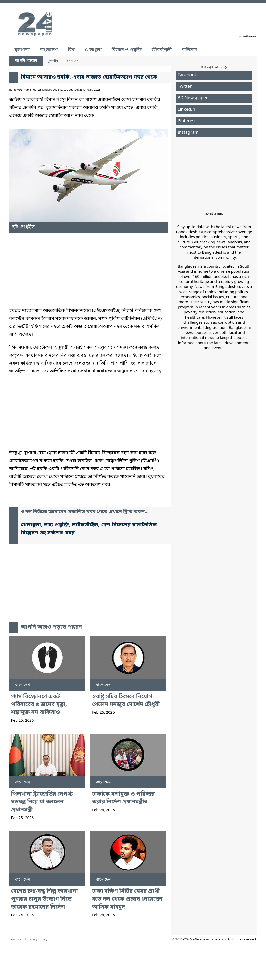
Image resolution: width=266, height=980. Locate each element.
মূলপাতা (22, 50)
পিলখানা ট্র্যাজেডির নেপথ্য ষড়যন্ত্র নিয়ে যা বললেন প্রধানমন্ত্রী (42, 802)
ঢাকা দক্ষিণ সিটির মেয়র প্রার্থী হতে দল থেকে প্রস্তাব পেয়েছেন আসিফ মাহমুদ (127, 899)
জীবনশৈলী (162, 50)
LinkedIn (186, 110)
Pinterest (187, 121)
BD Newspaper (193, 98)
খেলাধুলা (93, 50)
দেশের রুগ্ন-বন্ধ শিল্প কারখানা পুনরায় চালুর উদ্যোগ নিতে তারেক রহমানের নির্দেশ (45, 899)
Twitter (185, 87)
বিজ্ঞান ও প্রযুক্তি (127, 50)
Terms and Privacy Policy (29, 940)
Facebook (187, 75)
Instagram (188, 133)
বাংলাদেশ (49, 50)
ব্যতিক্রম (189, 50)
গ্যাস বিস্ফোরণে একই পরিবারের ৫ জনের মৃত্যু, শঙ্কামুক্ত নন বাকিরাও (39, 705)
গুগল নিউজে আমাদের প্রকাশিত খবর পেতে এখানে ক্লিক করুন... (85, 512)
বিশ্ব (71, 50)
